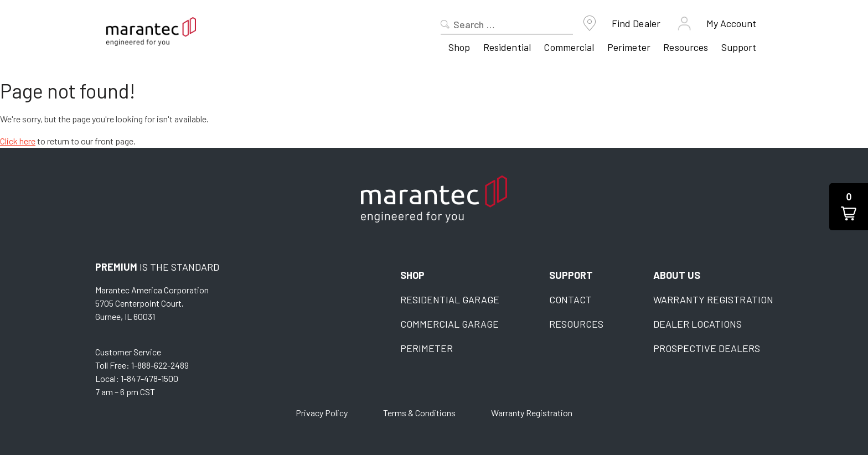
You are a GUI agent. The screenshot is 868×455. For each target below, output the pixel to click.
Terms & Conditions (419, 413)
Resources (686, 47)
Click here (18, 141)
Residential (507, 47)
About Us (677, 275)
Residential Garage (450, 299)
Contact (570, 299)
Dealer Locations (697, 324)
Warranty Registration (713, 299)
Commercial (569, 47)
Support (739, 47)
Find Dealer (636, 23)
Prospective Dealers (707, 348)
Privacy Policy (322, 413)
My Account (732, 23)
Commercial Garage (449, 324)
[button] (849, 207)
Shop (459, 47)
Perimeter (629, 47)
